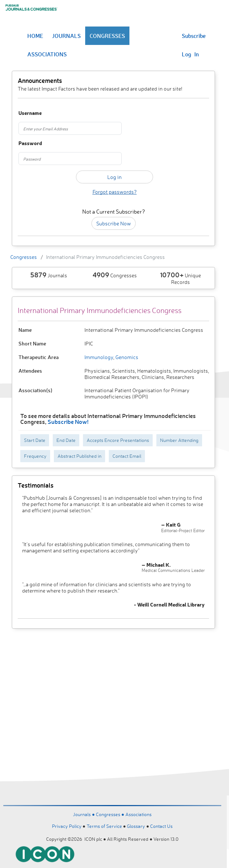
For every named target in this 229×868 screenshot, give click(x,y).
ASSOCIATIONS (47, 54)
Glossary (136, 826)
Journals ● (84, 814)
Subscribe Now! (68, 421)
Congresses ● (111, 814)
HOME (35, 36)
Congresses (24, 257)
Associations (138, 814)
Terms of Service (104, 826)
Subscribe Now (114, 223)
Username (30, 113)
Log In (190, 54)
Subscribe (194, 36)
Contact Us (161, 826)
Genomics (126, 357)
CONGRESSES (107, 36)
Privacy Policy (67, 826)
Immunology (99, 357)
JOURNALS (66, 36)
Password (30, 143)
